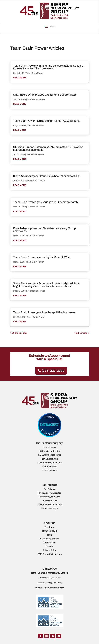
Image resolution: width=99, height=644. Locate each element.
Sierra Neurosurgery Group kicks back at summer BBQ (47, 176)
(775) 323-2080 (53, 371)
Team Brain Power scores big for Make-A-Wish (42, 257)
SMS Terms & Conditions (50, 554)
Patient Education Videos (50, 463)
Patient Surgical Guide (50, 497)
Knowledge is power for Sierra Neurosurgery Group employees (44, 230)
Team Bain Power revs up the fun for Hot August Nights (47, 121)
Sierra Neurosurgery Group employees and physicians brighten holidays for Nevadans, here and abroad (46, 285)
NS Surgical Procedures (50, 455)
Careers (50, 546)
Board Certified (50, 531)
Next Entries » (81, 333)
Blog (50, 535)
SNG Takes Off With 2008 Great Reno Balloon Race (45, 95)
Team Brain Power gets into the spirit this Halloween (45, 312)
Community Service (50, 539)
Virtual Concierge (50, 508)
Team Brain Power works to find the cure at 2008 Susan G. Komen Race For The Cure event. (49, 67)
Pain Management (50, 459)
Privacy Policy (50, 550)
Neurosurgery (50, 447)
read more (20, 78)
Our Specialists (50, 467)
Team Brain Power (34, 73)
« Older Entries (18, 333)
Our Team (50, 527)
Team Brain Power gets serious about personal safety (46, 202)
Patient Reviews (50, 501)
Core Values (50, 543)
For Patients (50, 489)
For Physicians (50, 470)
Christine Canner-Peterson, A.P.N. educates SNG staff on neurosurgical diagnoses (48, 148)
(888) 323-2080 (54, 583)
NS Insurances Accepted (50, 493)
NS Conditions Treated (50, 451)
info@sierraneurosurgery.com (50, 588)
